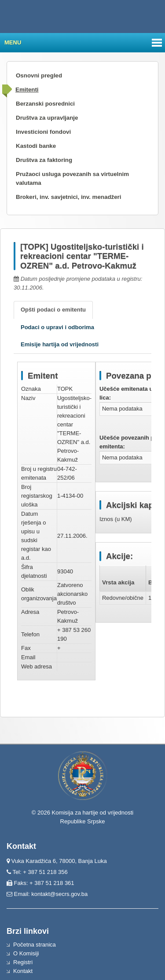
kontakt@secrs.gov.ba (59, 894)
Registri (23, 962)
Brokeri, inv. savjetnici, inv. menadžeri (69, 197)
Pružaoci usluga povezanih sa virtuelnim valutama (72, 178)
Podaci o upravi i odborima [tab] (57, 327)
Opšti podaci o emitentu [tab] (53, 310)
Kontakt (23, 971)
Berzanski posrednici (45, 104)
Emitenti (27, 90)
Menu (13, 42)
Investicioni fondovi (43, 132)
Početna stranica (35, 945)
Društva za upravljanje (47, 118)
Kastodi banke (36, 146)
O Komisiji (26, 953)
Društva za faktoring (44, 160)
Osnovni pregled (39, 75)
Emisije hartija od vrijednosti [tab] (60, 344)
